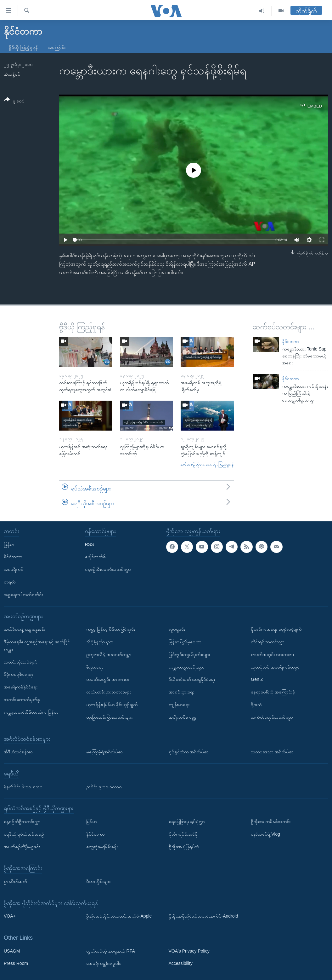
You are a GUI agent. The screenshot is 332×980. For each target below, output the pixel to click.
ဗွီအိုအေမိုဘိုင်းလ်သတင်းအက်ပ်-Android (203, 916)
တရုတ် (10, 582)
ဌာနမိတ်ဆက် (16, 881)
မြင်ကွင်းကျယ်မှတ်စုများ (189, 654)
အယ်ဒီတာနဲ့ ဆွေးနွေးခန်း (25, 629)
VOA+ (10, 916)
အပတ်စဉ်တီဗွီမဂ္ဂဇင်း (22, 846)
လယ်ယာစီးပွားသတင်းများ (109, 692)
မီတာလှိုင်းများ (98, 881)
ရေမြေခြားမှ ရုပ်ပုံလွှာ (187, 821)
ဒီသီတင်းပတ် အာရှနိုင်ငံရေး (192, 679)
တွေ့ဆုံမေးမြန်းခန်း (102, 846)
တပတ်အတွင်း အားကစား (108, 679)
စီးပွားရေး (95, 667)
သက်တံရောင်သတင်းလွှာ (272, 717)
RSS (90, 544)
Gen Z (257, 679)
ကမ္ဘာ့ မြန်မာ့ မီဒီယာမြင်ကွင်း (111, 629)
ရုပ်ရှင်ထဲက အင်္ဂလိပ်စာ (189, 752)
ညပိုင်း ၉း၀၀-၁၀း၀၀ (104, 786)
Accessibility (181, 963)
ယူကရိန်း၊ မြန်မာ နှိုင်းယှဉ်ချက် (112, 705)
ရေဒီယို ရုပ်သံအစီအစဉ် (24, 834)
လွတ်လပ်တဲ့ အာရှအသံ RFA (111, 951)
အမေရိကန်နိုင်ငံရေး (21, 687)
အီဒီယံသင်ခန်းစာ (18, 752)
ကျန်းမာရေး (179, 705)
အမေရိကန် (14, 569)
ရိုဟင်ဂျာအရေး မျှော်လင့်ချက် (276, 629)
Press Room (16, 963)
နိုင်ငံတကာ (291, 342)
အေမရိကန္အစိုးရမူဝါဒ (104, 963)
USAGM (12, 951)
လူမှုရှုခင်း (177, 629)
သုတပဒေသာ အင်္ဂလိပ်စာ (272, 752)
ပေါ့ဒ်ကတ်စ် (95, 557)
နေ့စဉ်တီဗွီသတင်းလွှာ (22, 821)
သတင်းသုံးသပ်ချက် (21, 662)
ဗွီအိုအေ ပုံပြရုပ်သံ (184, 846)
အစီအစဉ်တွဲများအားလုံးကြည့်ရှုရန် (207, 464)
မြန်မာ (9, 544)
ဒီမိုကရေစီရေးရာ (19, 674)
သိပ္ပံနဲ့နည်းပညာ (100, 642)
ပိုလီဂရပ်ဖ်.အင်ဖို (183, 834)
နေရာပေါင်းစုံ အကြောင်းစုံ (273, 692)
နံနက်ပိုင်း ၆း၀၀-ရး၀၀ (23, 786)
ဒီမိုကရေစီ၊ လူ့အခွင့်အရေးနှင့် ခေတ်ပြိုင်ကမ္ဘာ (37, 646)
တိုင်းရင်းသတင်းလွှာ (268, 642)
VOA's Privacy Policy (189, 951)
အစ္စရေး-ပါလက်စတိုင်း (23, 594)
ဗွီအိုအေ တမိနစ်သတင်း (271, 821)
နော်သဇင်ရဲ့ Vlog (265, 834)
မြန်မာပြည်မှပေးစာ (185, 642)
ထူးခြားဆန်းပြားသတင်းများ (109, 717)
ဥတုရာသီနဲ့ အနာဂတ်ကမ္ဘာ (109, 654)
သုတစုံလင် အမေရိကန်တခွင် (275, 667)
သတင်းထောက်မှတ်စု (22, 699)
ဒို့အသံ (256, 705)
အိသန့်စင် (12, 74)
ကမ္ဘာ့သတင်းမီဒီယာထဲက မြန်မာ (31, 712)
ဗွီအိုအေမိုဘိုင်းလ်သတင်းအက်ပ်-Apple (119, 916)
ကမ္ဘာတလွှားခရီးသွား (186, 667)
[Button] (15, 101)
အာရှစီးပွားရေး (181, 692)
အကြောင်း (57, 47)
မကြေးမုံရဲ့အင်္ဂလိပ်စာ (104, 752)
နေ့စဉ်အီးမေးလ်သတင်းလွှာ (108, 569)
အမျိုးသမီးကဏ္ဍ (183, 717)
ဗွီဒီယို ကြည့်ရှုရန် (23, 47)
